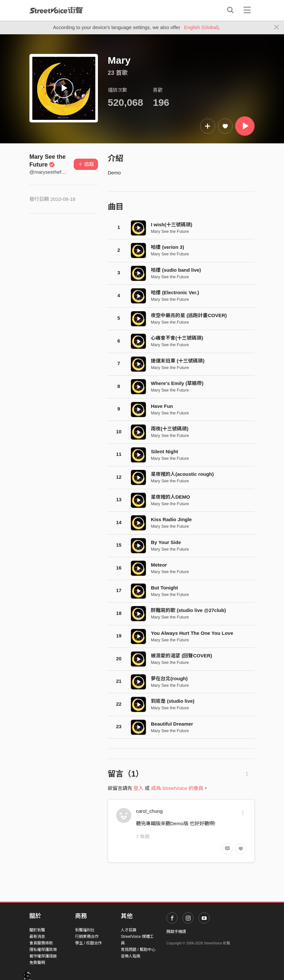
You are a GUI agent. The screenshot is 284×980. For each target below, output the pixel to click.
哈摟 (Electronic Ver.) (175, 292)
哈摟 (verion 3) (167, 247)
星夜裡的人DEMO (170, 497)
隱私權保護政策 (43, 950)
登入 (138, 788)
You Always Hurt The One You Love (192, 633)
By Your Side (166, 542)
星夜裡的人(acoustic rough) (182, 474)
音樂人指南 (131, 956)
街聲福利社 (85, 930)
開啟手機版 (176, 932)
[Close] (277, 27)
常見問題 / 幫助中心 (138, 950)
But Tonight (164, 588)
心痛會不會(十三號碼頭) (177, 338)
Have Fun (162, 406)
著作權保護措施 (43, 956)
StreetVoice (56, 10)
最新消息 (37, 937)
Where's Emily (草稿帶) (177, 383)
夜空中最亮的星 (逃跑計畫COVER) (189, 315)
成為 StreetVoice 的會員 (177, 788)
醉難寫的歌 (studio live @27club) (188, 610)
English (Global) (202, 27)
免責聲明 (37, 963)
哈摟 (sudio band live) (176, 270)
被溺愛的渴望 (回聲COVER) (181, 656)
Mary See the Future (170, 231)
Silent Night (164, 451)
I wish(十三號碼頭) (172, 225)
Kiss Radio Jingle (171, 519)
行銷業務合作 (87, 937)
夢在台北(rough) (169, 678)
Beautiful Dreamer (172, 724)
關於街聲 (37, 930)
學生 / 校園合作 (88, 943)
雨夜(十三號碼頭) (170, 429)
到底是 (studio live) (173, 701)
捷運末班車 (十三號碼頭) (178, 361)
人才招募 (129, 930)
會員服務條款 (41, 943)
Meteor (159, 565)
